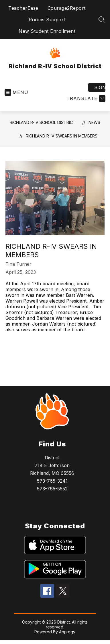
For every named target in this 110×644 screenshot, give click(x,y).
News (94, 122)
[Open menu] (16, 92)
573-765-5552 (52, 489)
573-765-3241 (52, 481)
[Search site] (102, 20)
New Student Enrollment (47, 31)
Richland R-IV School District (43, 122)
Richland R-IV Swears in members (62, 136)
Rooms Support (47, 20)
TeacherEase (23, 8)
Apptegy (67, 632)
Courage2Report (67, 8)
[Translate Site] (85, 99)
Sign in (100, 87)
